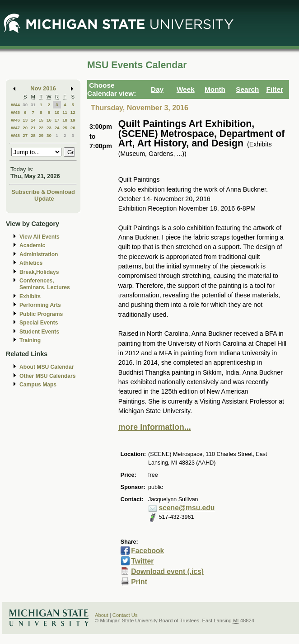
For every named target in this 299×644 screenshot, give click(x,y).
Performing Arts (40, 305)
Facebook (147, 551)
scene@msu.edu (187, 508)
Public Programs (41, 314)
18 (65, 120)
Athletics (31, 263)
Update (44, 199)
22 (41, 128)
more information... (155, 427)
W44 (15, 105)
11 (65, 112)
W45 (15, 112)
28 (33, 135)
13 (25, 120)
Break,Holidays (39, 272)
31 (33, 105)
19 (73, 120)
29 (41, 135)
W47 (15, 128)
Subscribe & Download (43, 192)
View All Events (40, 237)
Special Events (39, 323)
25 (65, 128)
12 (73, 112)
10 (57, 112)
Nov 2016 (43, 88)
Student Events (39, 332)
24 (57, 128)
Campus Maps (38, 385)
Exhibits (30, 296)
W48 (15, 135)
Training (30, 340)
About (102, 615)
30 (25, 105)
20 (25, 128)
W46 (15, 120)
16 (49, 120)
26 (73, 128)
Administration (39, 254)
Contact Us (125, 615)
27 (25, 135)
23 (49, 128)
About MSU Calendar (47, 367)
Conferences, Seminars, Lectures (45, 284)
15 (41, 120)
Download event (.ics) (167, 571)
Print (139, 582)
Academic (32, 245)
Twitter (142, 561)
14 (33, 120)
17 (57, 120)
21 (33, 128)
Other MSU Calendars (48, 376)
